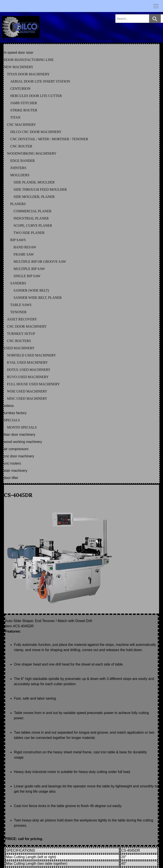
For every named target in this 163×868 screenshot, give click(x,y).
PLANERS (18, 204)
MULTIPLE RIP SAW (29, 269)
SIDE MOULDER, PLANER (34, 197)
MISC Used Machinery (27, 399)
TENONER (18, 312)
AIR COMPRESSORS (16, 449)
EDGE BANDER (22, 161)
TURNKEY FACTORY (15, 413)
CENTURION (20, 89)
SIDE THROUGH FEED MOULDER (40, 189)
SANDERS (18, 283)
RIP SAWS (18, 240)
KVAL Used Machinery (27, 362)
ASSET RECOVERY (22, 319)
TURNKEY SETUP (21, 334)
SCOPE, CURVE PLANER (33, 226)
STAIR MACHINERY (15, 471)
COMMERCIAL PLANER (32, 211)
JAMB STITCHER (24, 103)
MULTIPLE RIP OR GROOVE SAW (40, 262)
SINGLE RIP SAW (27, 276)
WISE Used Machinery (27, 391)
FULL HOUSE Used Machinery (33, 384)
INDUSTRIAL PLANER (31, 218)
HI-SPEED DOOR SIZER (19, 53)
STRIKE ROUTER (24, 110)
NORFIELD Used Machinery (31, 355)
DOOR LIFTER (11, 478)
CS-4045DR (18, 495)
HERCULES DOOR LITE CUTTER (36, 96)
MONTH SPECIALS (22, 427)
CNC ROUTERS (19, 341)
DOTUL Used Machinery (29, 370)
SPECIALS (12, 420)
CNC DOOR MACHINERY (27, 326)
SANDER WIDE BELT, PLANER (38, 298)
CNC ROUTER (21, 146)
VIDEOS (9, 406)
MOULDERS (20, 175)
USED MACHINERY (19, 348)
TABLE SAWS (21, 305)
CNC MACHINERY (21, 125)
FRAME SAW (24, 254)
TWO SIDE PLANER (29, 233)
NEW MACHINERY (19, 67)
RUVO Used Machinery (28, 377)
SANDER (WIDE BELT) (31, 290)
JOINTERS (18, 168)
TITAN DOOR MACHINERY (28, 74)
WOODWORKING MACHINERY (32, 153)
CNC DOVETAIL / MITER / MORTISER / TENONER (49, 139)
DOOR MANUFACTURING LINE (29, 60)
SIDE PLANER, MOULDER (34, 182)
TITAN (15, 117)
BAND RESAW (25, 247)
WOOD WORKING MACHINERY (23, 442)
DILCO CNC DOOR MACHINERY (36, 132)
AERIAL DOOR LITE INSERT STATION (40, 81)
